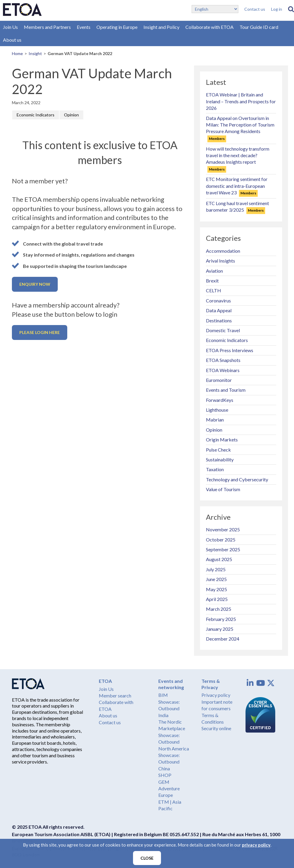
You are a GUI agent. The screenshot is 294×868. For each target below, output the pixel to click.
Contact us (255, 9)
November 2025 (223, 529)
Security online (216, 728)
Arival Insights (220, 261)
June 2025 (216, 579)
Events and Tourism (226, 390)
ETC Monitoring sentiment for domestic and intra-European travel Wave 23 (237, 186)
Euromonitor (219, 380)
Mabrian (215, 420)
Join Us (10, 27)
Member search (115, 696)
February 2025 (221, 619)
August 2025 (219, 559)
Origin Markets (222, 440)
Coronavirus (218, 300)
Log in (277, 9)
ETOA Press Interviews (230, 350)
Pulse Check (218, 450)
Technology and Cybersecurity (237, 479)
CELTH (214, 290)
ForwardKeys (220, 400)
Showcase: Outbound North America (174, 742)
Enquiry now (35, 284)
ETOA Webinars (223, 370)
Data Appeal (219, 310)
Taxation (215, 469)
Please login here (40, 332)
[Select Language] (215, 9)
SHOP (165, 775)
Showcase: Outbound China (169, 762)
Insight (35, 53)
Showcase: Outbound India (169, 708)
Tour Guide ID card (259, 27)
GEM (164, 782)
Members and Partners (47, 27)
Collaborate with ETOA (209, 27)
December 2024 (223, 639)
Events (84, 27)
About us (12, 40)
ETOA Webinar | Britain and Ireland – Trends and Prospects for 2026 (241, 101)
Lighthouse (217, 410)
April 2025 (217, 599)
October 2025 (221, 540)
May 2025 (216, 589)
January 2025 (220, 629)
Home (17, 53)
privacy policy (256, 846)
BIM (163, 695)
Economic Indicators (36, 115)
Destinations (219, 320)
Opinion (71, 115)
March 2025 (219, 609)
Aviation (214, 271)
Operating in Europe (117, 27)
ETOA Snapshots (223, 360)
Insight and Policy (161, 27)
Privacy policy (216, 695)
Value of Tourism (223, 489)
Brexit (212, 281)
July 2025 (216, 569)
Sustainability (220, 459)
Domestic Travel (223, 330)
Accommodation (223, 251)
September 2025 (223, 549)
